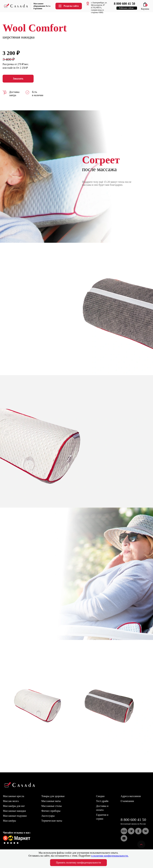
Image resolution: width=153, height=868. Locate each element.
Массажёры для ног (14, 806)
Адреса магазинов (131, 796)
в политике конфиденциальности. (110, 856)
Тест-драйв (102, 801)
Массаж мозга (11, 801)
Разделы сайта (68, 6)
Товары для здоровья (53, 796)
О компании (127, 801)
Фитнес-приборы (51, 811)
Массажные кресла (14, 796)
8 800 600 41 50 (133, 820)
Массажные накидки (14, 811)
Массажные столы (52, 806)
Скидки (100, 796)
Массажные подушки (15, 816)
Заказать (18, 79)
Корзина (145, 8)
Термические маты (52, 821)
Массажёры (9, 821)
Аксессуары (48, 816)
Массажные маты (51, 801)
